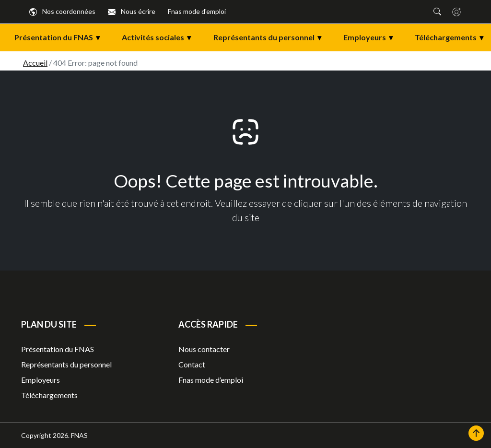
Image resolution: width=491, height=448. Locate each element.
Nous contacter (204, 349)
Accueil (35, 63)
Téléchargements (49, 395)
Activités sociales (160, 37)
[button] (437, 12)
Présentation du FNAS (61, 37)
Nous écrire (132, 11)
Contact (192, 364)
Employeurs (372, 37)
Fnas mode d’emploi (211, 380)
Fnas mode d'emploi (197, 11)
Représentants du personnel (271, 37)
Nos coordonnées (62, 11)
